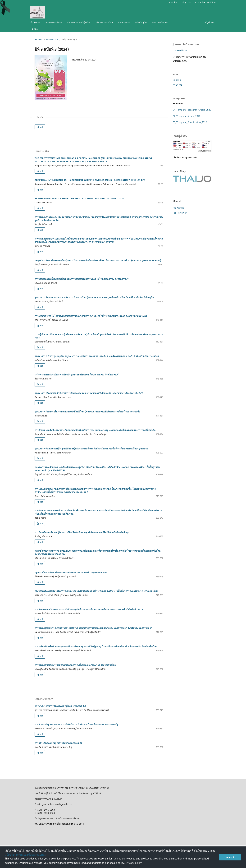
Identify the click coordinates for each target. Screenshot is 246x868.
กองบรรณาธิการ (54, 22)
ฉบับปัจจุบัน (141, 22)
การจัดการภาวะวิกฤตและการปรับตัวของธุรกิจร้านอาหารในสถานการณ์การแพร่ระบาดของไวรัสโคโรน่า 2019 (89, 609)
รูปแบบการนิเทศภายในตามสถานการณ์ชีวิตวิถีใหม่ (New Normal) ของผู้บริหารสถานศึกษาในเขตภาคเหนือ (87, 412)
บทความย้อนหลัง (160, 22)
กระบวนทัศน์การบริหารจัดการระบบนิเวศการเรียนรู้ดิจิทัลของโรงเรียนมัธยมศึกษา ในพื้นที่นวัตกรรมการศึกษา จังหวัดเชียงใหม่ (96, 591)
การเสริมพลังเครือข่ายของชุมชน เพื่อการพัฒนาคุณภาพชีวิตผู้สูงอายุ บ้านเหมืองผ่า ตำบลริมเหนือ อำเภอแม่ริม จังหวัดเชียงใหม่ (96, 646)
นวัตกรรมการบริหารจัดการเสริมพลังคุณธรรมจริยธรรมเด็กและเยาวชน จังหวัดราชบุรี (77, 375)
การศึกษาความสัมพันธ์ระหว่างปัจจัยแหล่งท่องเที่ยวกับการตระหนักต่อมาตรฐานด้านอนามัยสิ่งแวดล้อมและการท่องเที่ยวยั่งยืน (95, 430)
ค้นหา (210, 22)
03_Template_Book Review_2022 (190, 122)
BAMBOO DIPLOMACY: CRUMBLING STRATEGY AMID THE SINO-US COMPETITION (79, 198)
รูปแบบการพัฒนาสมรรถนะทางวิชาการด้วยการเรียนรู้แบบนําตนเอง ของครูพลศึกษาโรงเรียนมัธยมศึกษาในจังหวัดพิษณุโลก (95, 297)
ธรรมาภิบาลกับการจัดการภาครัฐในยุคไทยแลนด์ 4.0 (60, 706)
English (177, 80)
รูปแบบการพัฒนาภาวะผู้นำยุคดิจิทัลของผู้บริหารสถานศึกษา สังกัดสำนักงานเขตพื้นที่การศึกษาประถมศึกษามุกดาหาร (91, 449)
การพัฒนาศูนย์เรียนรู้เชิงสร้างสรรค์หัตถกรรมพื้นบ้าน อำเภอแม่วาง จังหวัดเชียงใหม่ (75, 665)
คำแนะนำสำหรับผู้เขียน (79, 22)
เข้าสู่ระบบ (35, 22)
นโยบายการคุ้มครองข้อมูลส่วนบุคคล (25, 855)
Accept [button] (230, 857)
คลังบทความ (52, 40)
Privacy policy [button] (134, 863)
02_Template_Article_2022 (187, 116)
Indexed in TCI (181, 50)
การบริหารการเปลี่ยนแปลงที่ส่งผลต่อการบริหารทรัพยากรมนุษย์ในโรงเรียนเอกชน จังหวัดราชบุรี (82, 279)
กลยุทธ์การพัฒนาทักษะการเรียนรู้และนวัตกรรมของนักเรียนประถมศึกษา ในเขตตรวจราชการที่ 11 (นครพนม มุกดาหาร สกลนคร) (98, 260)
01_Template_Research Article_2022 (192, 110)
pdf (41, 127)
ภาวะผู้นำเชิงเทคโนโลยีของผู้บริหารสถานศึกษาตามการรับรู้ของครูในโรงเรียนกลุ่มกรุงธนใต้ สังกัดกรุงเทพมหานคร (91, 316)
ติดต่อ (35, 29)
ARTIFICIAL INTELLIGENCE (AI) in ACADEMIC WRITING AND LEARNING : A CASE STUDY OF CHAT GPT (90, 180)
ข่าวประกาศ (124, 22)
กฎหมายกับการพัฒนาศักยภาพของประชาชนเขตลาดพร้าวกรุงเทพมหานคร (71, 572)
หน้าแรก (38, 40)
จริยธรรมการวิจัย (104, 22)
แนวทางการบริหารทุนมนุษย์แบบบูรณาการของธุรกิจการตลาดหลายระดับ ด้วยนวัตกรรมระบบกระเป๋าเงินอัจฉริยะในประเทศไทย (97, 356)
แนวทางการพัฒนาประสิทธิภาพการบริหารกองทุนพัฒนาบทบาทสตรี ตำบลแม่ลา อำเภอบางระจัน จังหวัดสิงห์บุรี (89, 393)
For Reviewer (180, 213)
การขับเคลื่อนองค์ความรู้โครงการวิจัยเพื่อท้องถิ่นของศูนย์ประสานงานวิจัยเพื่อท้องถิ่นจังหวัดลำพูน (82, 532)
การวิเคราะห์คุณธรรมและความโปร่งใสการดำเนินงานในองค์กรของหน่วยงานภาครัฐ (76, 724)
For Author (179, 208)
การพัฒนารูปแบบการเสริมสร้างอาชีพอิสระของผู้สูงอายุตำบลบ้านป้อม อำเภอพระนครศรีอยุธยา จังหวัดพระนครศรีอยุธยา (93, 628)
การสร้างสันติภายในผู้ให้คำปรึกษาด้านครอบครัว (58, 743)
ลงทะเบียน (173, 2)
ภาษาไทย (178, 85)
